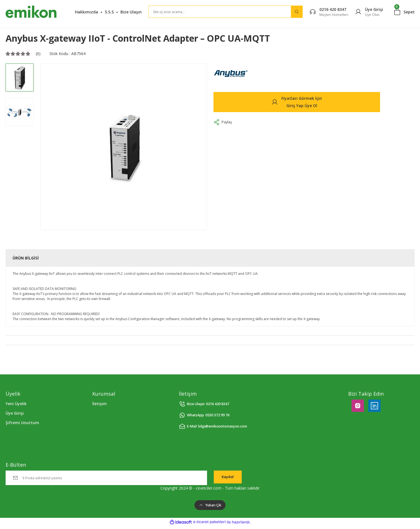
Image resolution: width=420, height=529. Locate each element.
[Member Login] (369, 12)
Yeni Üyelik (16, 404)
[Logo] (31, 12)
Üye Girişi (15, 413)
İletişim (99, 404)
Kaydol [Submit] (228, 478)
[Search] (226, 12)
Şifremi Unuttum (22, 423)
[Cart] (404, 12)
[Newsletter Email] (106, 478)
